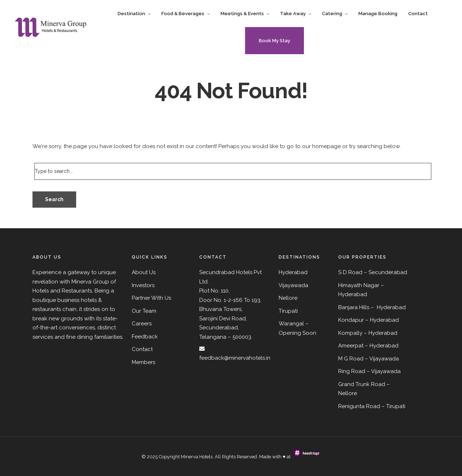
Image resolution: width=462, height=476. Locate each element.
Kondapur (351, 320)
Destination (131, 14)
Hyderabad (353, 294)
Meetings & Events (242, 14)
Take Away (293, 14)
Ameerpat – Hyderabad (368, 346)
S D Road (350, 272)
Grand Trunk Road (362, 384)
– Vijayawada (384, 371)
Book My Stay (274, 41)
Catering (332, 14)
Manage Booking (378, 14)
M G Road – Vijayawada (369, 359)
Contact (418, 14)
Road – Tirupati (386, 406)
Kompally (350, 333)
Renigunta (351, 406)
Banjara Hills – (357, 307)
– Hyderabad (382, 320)
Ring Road (352, 371)
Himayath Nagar (359, 285)
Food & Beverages (183, 14)
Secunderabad (388, 272)
